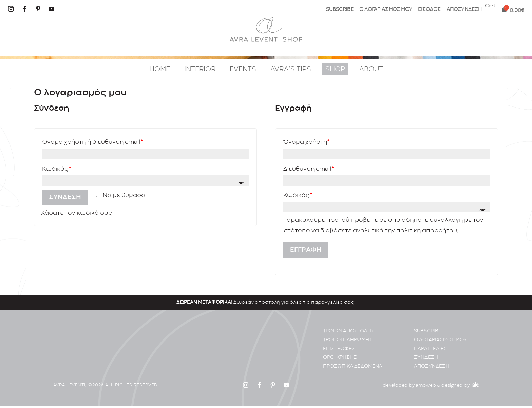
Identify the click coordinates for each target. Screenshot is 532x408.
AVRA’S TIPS (291, 70)
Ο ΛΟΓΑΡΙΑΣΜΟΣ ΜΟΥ (386, 10)
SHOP (335, 70)
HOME (160, 70)
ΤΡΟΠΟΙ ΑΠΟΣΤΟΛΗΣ (349, 334)
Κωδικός (56, 169)
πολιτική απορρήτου (427, 231)
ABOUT (371, 70)
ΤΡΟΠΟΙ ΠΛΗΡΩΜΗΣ (348, 342)
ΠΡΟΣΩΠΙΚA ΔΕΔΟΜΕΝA (353, 369)
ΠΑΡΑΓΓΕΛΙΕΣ (431, 351)
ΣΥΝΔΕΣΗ (426, 360)
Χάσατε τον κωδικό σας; (77, 213)
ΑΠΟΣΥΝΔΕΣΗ (464, 10)
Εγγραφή (306, 250)
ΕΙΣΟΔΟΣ (429, 10)
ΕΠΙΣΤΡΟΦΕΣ (339, 351)
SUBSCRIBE (340, 10)
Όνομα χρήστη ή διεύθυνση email (92, 142)
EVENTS (243, 70)
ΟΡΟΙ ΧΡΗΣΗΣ (340, 360)
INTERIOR (200, 70)
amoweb (426, 388)
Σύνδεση (65, 197)
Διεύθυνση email (309, 169)
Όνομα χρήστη (306, 142)
